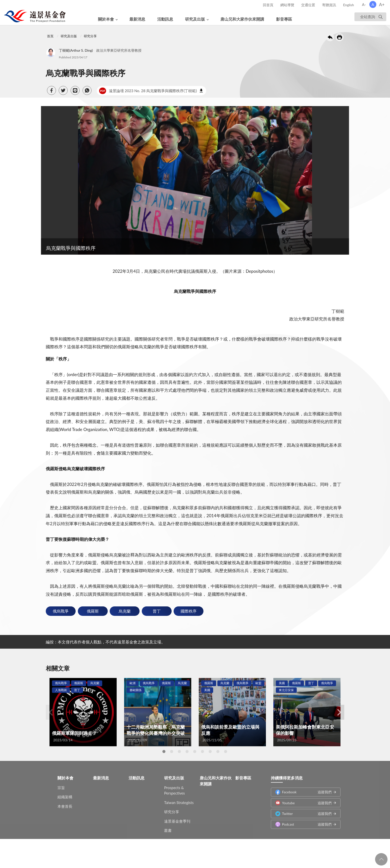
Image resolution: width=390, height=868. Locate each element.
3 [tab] (179, 751)
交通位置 (308, 5)
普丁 (157, 611)
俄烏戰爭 (61, 611)
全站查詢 (368, 17)
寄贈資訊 (329, 5)
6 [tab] (202, 751)
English (348, 5)
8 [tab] (218, 751)
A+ (382, 4)
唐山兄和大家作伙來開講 (242, 19)
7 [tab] (210, 751)
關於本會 (106, 19)
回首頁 (268, 5)
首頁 (50, 36)
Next (339, 712)
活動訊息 (165, 19)
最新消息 (137, 19)
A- (364, 4)
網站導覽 (287, 5)
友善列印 (340, 37)
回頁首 (381, 859)
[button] (51, 90)
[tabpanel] (83, 712)
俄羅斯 (93, 611)
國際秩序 (189, 611)
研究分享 (90, 36)
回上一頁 (330, 37)
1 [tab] (164, 751)
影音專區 (284, 19)
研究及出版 (195, 19)
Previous (51, 712)
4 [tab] (187, 751)
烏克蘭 (125, 611)
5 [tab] (195, 751)
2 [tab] (172, 751)
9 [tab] (226, 751)
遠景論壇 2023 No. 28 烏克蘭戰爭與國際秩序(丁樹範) (148, 91)
